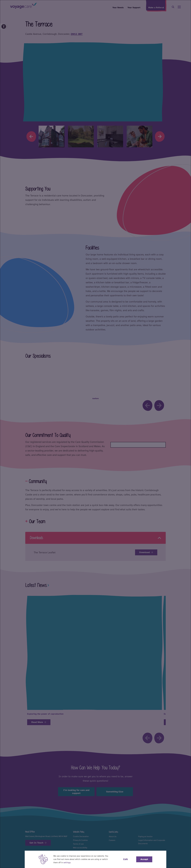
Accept (144, 859)
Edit (126, 859)
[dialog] (95, 434)
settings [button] (67, 863)
